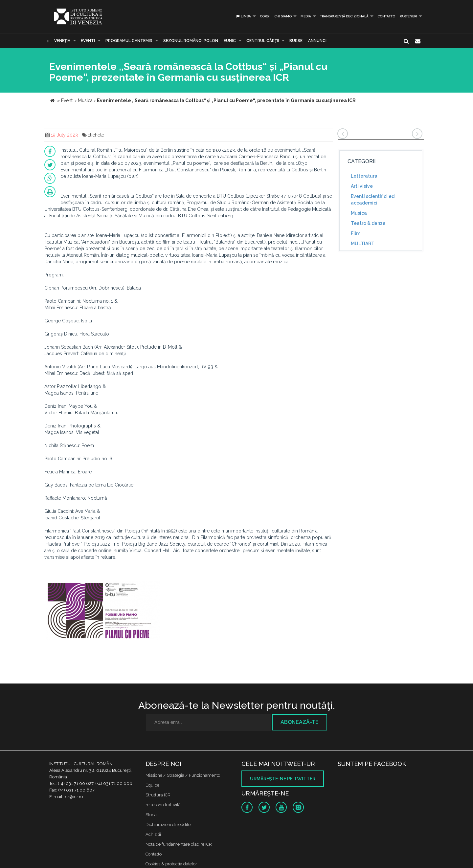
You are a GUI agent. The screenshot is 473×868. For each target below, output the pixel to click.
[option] (103, 611)
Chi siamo (283, 16)
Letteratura (364, 176)
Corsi (265, 16)
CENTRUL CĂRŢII (263, 41)
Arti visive (362, 186)
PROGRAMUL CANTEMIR (129, 41)
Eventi (88, 41)
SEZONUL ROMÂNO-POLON (191, 41)
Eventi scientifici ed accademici (373, 200)
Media (306, 16)
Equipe (152, 785)
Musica (359, 213)
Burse (296, 41)
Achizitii (153, 834)
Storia (151, 815)
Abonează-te (300, 722)
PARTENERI (408, 16)
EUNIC (230, 41)
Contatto (386, 16)
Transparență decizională (344, 16)
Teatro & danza (368, 223)
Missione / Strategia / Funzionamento (183, 775)
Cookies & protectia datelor (171, 864)
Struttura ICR (158, 795)
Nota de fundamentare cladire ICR (179, 844)
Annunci (317, 41)
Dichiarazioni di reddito (168, 825)
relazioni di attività (163, 805)
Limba (243, 16)
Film (356, 233)
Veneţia (62, 41)
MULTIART (363, 244)
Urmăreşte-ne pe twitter (283, 779)
